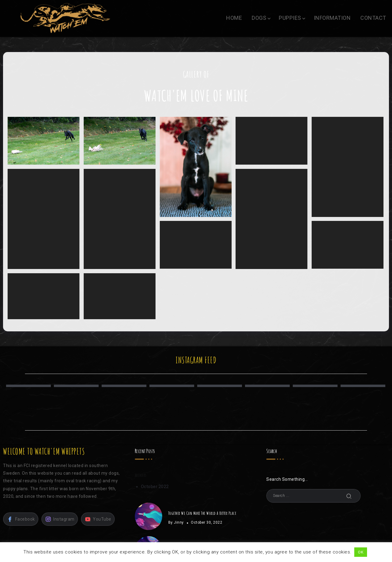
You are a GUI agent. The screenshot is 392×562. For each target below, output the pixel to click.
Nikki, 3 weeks (195, 244)
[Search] (313, 496)
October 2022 (155, 487)
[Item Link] (149, 516)
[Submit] (349, 496)
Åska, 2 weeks (346, 244)
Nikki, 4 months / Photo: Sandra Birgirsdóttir (44, 141)
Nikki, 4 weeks (271, 218)
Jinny (179, 522)
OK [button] (361, 552)
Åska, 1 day (119, 296)
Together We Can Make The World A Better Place (202, 513)
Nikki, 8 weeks (195, 167)
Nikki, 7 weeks (346, 167)
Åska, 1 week (44, 296)
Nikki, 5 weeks (119, 218)
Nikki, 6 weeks (44, 218)
